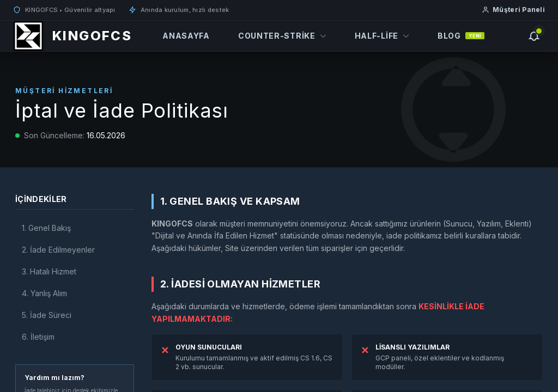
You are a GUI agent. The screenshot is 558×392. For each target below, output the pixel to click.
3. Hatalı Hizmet (49, 271)
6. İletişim (38, 337)
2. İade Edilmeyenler (58, 250)
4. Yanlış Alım (44, 293)
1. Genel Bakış (46, 228)
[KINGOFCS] (72, 36)
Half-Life (382, 36)
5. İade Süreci (47, 315)
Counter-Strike (282, 36)
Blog (461, 36)
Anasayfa (186, 36)
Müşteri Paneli (513, 10)
